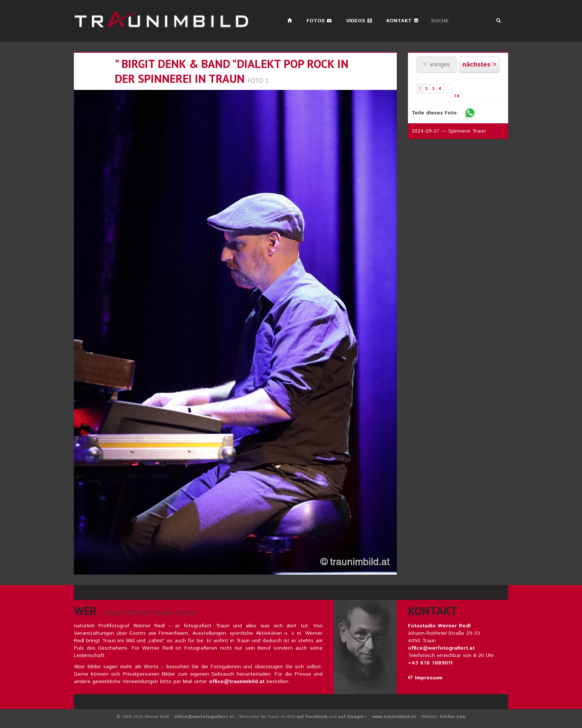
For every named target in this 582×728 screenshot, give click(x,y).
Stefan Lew (452, 717)
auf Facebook (312, 717)
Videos (359, 21)
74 (457, 96)
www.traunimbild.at (394, 717)
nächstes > (480, 65)
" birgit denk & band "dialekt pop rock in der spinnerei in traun (232, 71)
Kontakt (403, 21)
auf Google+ (353, 717)
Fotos (319, 21)
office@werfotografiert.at (441, 648)
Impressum (425, 678)
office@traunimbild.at (237, 682)
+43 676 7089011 (430, 663)
